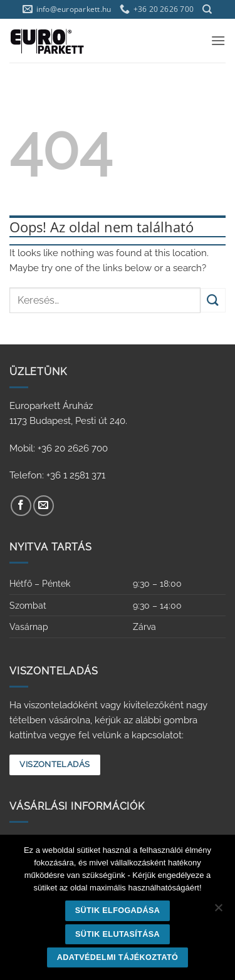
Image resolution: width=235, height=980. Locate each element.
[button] (218, 40)
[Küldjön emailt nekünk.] (44, 506)
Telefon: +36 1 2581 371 (57, 475)
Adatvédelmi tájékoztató (118, 957)
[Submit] (213, 300)
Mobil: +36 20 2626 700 (59, 448)
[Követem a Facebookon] (21, 506)
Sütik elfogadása (118, 910)
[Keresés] (207, 9)
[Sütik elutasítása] (218, 911)
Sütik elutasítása (118, 934)
